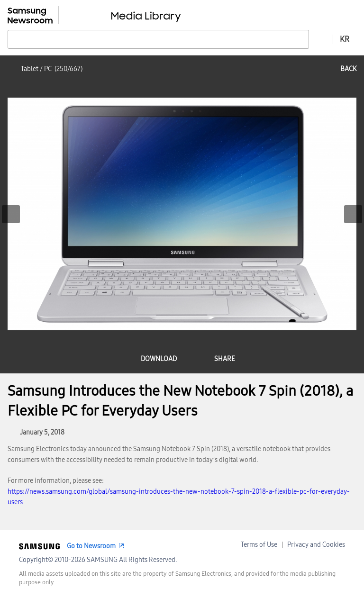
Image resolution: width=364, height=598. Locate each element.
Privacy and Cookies (316, 545)
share (225, 359)
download (159, 359)
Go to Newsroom (91, 546)
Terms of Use (259, 545)
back (348, 69)
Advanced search (321, 39)
